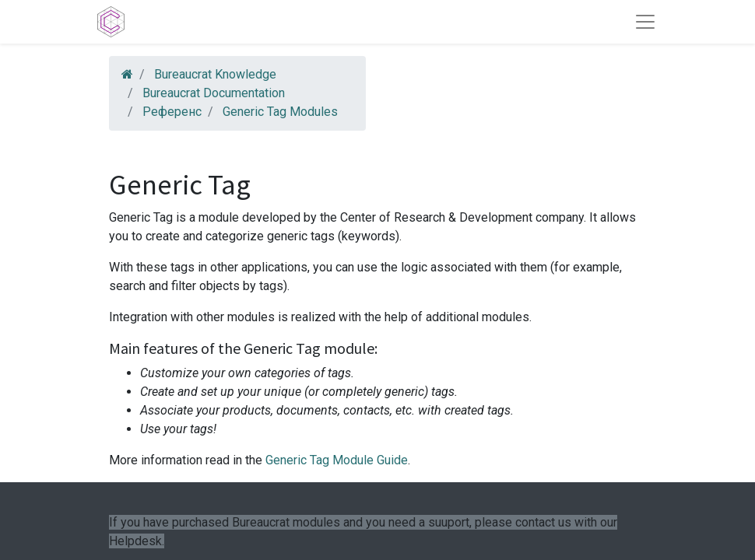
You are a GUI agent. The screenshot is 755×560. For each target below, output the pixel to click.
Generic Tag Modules (280, 112)
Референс (172, 112)
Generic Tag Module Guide (337, 460)
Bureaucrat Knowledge (215, 74)
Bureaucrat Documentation (214, 93)
